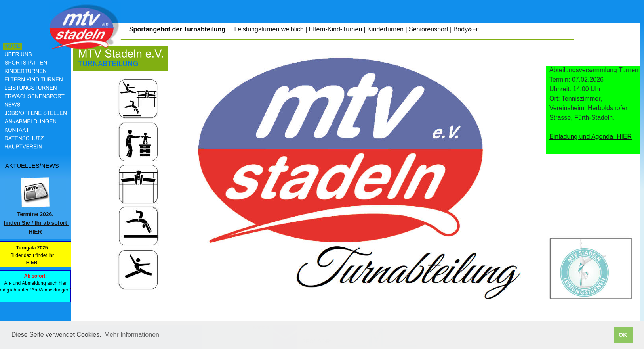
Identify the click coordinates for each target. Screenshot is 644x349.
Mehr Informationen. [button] (132, 335)
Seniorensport (429, 29)
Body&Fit (467, 29)
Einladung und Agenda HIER (591, 137)
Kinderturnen (385, 29)
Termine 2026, (36, 214)
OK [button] (623, 335)
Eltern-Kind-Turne (334, 29)
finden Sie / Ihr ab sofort (36, 223)
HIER (32, 263)
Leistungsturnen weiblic (267, 29)
